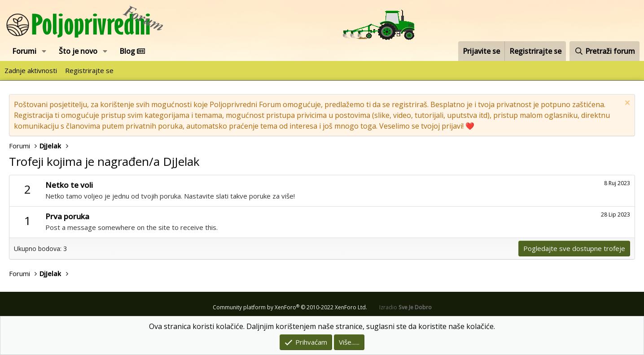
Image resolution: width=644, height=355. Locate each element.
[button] (44, 51)
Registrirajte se (89, 70)
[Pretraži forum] (605, 51)
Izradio (405, 307)
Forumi (24, 51)
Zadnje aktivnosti (31, 70)
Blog (132, 51)
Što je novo (78, 51)
